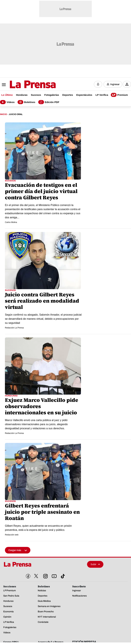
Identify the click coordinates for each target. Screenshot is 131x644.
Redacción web (12, 535)
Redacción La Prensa (14, 328)
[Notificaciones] (98, 84)
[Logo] (25, 85)
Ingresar (115, 84)
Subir (95, 564)
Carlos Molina (11, 222)
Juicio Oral (16, 114)
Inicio (3, 114)
